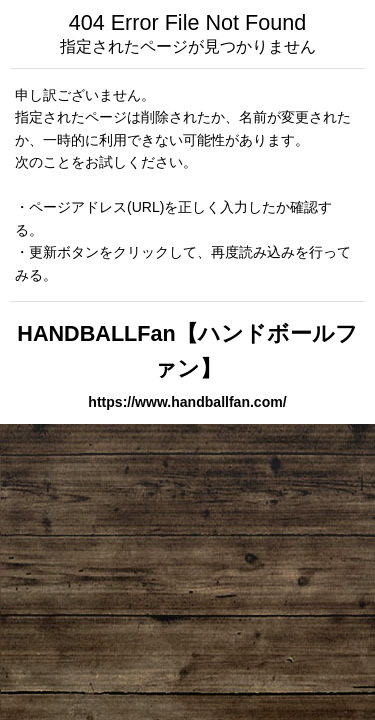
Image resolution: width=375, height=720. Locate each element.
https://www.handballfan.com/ (187, 402)
